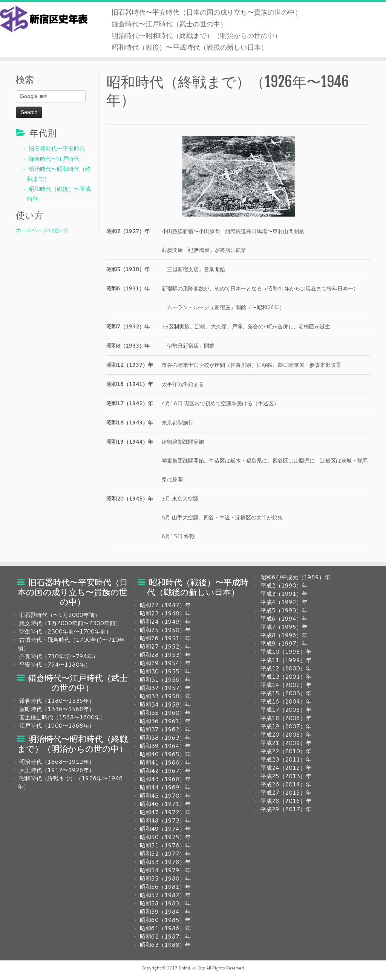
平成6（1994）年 (284, 619)
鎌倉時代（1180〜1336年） (57, 701)
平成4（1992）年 (284, 602)
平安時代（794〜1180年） (55, 665)
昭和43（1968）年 (165, 779)
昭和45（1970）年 (165, 796)
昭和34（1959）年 (165, 704)
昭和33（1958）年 (165, 696)
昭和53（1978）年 (165, 862)
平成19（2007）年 (286, 726)
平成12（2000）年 (286, 668)
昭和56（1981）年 (165, 887)
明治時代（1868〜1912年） (57, 762)
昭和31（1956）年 (165, 680)
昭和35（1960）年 (165, 713)
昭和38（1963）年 (165, 738)
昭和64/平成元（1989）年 (295, 577)
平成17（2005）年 (286, 710)
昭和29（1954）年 (165, 663)
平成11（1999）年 (286, 660)
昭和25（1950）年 (165, 630)
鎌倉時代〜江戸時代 (54, 159)
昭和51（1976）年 (165, 845)
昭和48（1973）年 (165, 820)
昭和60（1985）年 (165, 920)
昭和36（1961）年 (165, 721)
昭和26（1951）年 (165, 638)
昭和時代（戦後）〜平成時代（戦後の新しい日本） (190, 47)
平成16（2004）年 (286, 701)
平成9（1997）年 (284, 643)
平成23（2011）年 (286, 759)
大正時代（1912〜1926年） (57, 770)
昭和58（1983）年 (165, 903)
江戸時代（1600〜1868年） (57, 726)
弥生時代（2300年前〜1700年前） (65, 631)
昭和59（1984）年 (165, 912)
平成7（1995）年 (284, 627)
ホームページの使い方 (42, 230)
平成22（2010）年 (286, 751)
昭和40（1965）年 (165, 754)
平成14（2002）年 (286, 685)
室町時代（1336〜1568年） (57, 709)
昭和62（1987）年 (165, 936)
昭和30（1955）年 (165, 671)
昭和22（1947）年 (165, 605)
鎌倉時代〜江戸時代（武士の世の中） (169, 24)
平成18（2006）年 (286, 718)
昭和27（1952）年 (165, 646)
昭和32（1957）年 (165, 688)
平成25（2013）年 (286, 776)
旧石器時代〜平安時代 (57, 149)
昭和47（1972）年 (165, 812)
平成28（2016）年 (286, 801)
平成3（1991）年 (284, 594)
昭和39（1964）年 (165, 746)
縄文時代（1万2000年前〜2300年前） (70, 623)
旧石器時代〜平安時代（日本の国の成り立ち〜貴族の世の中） (207, 12)
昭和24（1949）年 (165, 622)
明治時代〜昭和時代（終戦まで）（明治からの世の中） (196, 35)
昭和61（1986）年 (165, 928)
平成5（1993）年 (284, 610)
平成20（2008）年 (286, 735)
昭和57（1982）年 (165, 895)
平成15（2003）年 (286, 693)
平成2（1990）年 (284, 585)
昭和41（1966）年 (165, 762)
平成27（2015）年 (286, 793)
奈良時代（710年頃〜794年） (59, 656)
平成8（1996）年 (284, 635)
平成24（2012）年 (286, 768)
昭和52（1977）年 (165, 854)
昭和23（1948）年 (165, 613)
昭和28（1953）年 (165, 655)
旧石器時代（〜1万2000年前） (60, 615)
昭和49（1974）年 (165, 829)
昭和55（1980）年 (165, 878)
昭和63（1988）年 (165, 945)
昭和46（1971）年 (165, 804)
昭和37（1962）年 (165, 729)
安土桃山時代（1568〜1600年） (63, 717)
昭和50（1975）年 (165, 837)
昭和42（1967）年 (165, 771)
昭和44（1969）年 (165, 787)
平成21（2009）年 (286, 743)
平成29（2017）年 (286, 809)
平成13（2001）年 (286, 677)
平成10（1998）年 (286, 652)
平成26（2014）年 (286, 784)
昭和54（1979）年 (165, 870)
